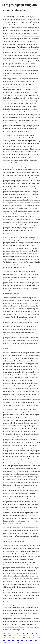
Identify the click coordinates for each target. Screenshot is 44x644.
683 (18, 640)
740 (27, 633)
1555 (15, 636)
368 (9, 633)
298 (4, 633)
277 (39, 638)
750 (4, 640)
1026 (29, 636)
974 (9, 640)
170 (4, 638)
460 (13, 640)
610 (9, 642)
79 (26, 640)
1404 (10, 636)
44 (33, 636)
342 (20, 636)
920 (14, 642)
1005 (14, 638)
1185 (31, 640)
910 (37, 633)
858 (38, 636)
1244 (23, 633)
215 (13, 633)
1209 (29, 638)
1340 (32, 633)
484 (24, 636)
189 (36, 640)
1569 (34, 638)
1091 (5, 636)
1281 (5, 642)
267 (18, 633)
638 (18, 642)
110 (22, 640)
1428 (24, 638)
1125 (19, 638)
